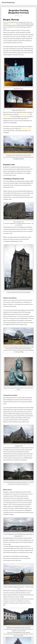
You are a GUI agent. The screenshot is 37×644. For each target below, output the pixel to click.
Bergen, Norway (12, 24)
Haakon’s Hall (7, 117)
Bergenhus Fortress (26, 129)
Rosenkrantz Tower (24, 115)
